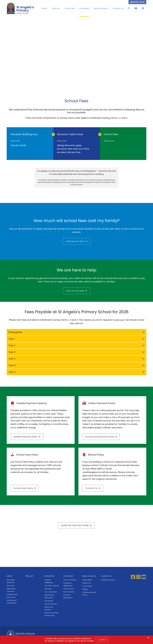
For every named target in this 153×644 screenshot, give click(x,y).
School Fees (68, 590)
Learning (48, 590)
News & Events (101, 8)
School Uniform (51, 605)
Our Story (11, 587)
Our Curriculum (51, 593)
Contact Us (118, 8)
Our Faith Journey (52, 587)
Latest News (87, 581)
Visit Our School (70, 581)
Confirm (102, 640)
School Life (70, 8)
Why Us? (56, 8)
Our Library (49, 602)
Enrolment (84, 8)
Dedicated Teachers (11, 591)
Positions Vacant (108, 581)
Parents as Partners (49, 610)
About (44, 8)
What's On (87, 584)
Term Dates (87, 587)
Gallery (85, 590)
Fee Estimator (69, 593)
